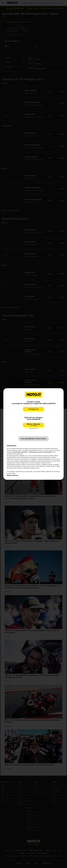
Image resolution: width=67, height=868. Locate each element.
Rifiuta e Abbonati (33, 425)
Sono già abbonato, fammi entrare (33, 439)
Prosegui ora (33, 409)
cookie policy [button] (19, 454)
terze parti (34, 456)
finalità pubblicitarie (25, 461)
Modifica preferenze (13, 475)
